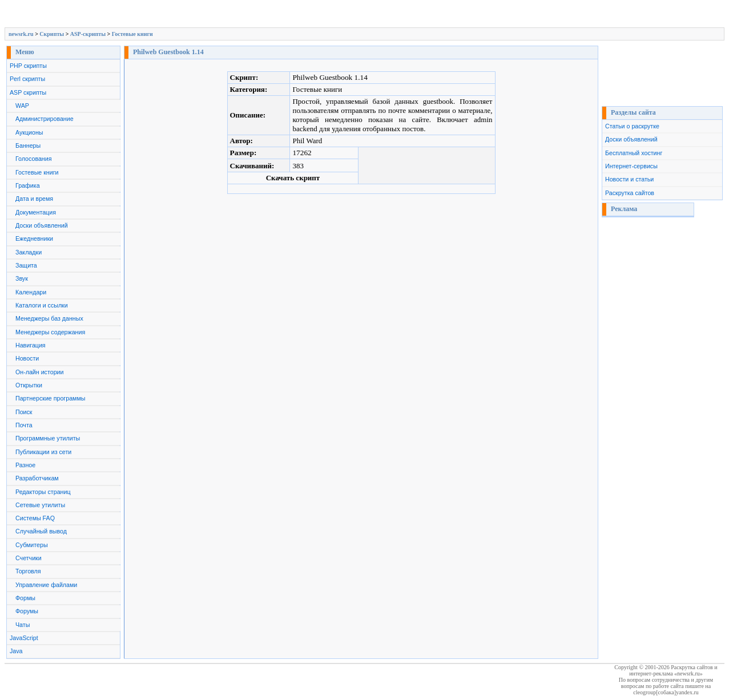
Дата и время (34, 199)
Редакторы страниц (43, 492)
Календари (31, 292)
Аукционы (29, 132)
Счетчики (29, 558)
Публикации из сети (43, 452)
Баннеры (28, 145)
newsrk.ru (21, 34)
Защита (26, 265)
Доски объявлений (42, 225)
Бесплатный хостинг (634, 153)
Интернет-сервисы (631, 166)
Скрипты (52, 34)
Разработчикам (37, 478)
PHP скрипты (28, 66)
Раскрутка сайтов (630, 193)
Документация (36, 212)
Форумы (27, 611)
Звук (22, 278)
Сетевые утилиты (40, 505)
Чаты (23, 625)
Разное (25, 465)
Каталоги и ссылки (42, 305)
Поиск (24, 412)
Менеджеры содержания (50, 332)
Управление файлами (46, 585)
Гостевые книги (132, 34)
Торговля (28, 571)
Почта (24, 425)
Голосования (33, 159)
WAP (22, 106)
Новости (27, 358)
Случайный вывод (41, 531)
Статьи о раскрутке (632, 126)
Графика (28, 185)
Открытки (29, 385)
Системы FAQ (35, 518)
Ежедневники (34, 238)
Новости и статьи (629, 179)
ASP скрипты (28, 92)
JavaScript (24, 638)
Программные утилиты (48, 438)
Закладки (29, 252)
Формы (25, 598)
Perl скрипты (27, 79)
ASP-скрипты (88, 34)
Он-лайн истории (39, 372)
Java (16, 651)
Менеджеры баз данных (49, 318)
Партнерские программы (50, 398)
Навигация (31, 345)
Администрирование (45, 119)
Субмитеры (32, 545)
